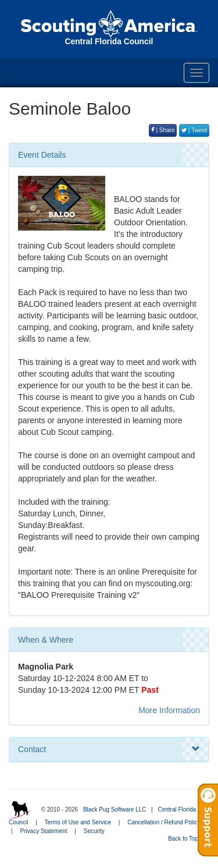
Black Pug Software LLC (115, 809)
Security (94, 831)
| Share (163, 130)
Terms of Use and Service (78, 822)
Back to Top (187, 839)
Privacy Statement (43, 831)
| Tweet (194, 130)
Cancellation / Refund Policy (164, 822)
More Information (169, 710)
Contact (109, 749)
